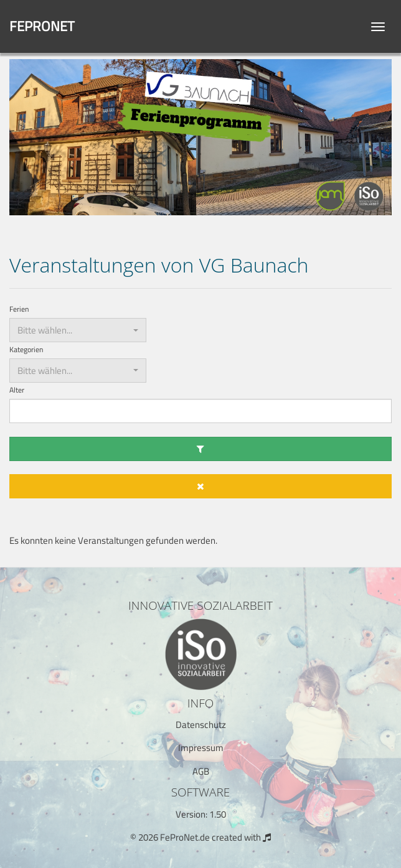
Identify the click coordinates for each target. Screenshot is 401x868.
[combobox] (78, 330)
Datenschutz (201, 725)
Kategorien (26, 350)
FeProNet (42, 26)
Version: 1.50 (201, 814)
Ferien (19, 310)
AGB (201, 771)
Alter (17, 390)
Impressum (201, 748)
